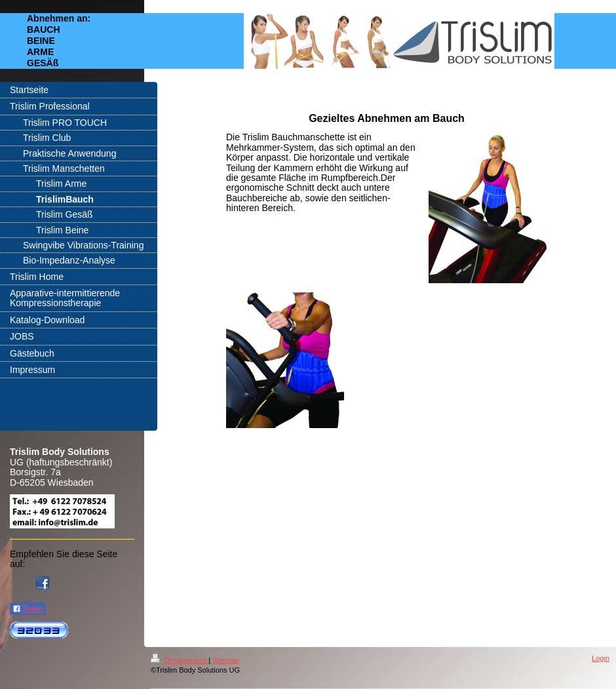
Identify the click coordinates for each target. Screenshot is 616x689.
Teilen (28, 609)
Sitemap (225, 660)
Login (601, 658)
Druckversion (180, 660)
